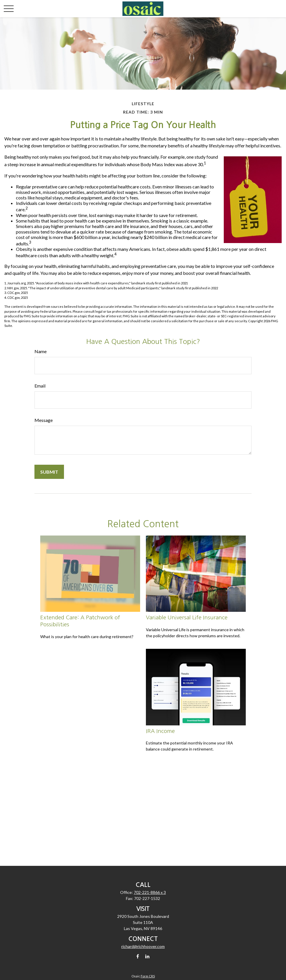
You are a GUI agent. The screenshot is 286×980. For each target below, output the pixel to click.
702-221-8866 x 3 (150, 892)
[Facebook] (138, 956)
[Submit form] (49, 472)
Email (40, 386)
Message (44, 420)
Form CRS (148, 976)
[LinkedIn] (147, 956)
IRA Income (160, 731)
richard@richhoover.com (143, 946)
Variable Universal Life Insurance (187, 617)
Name (41, 351)
